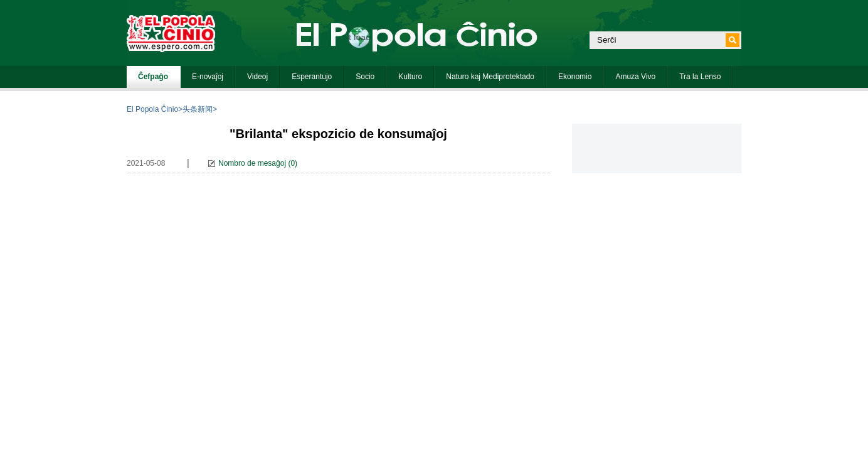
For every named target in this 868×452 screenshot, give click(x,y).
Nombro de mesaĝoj (252, 163)
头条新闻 (198, 109)
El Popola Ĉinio (152, 109)
